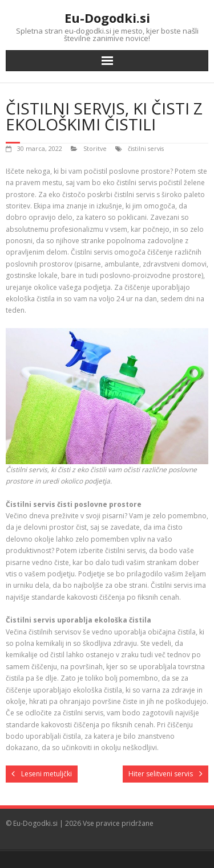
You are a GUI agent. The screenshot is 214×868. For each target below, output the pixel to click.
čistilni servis (146, 148)
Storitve (95, 148)
